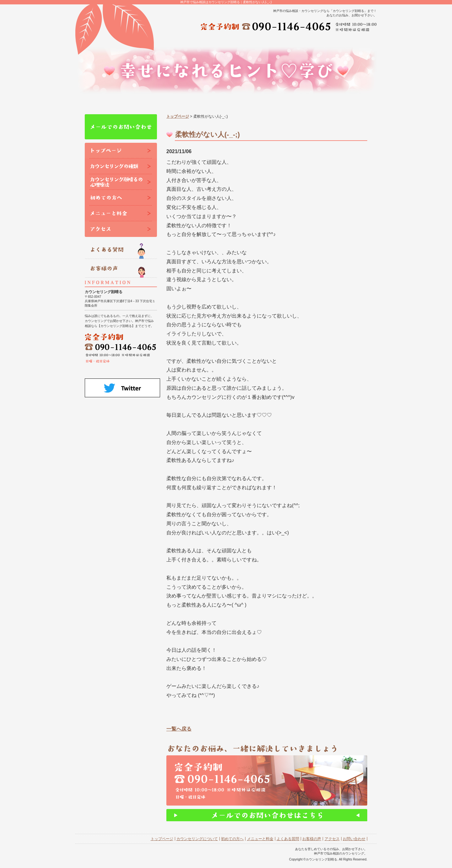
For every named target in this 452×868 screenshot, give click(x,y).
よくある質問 (288, 839)
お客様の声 (312, 839)
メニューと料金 (260, 839)
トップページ (178, 116)
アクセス (332, 839)
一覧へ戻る (179, 729)
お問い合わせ (354, 839)
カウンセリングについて (197, 839)
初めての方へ (232, 839)
